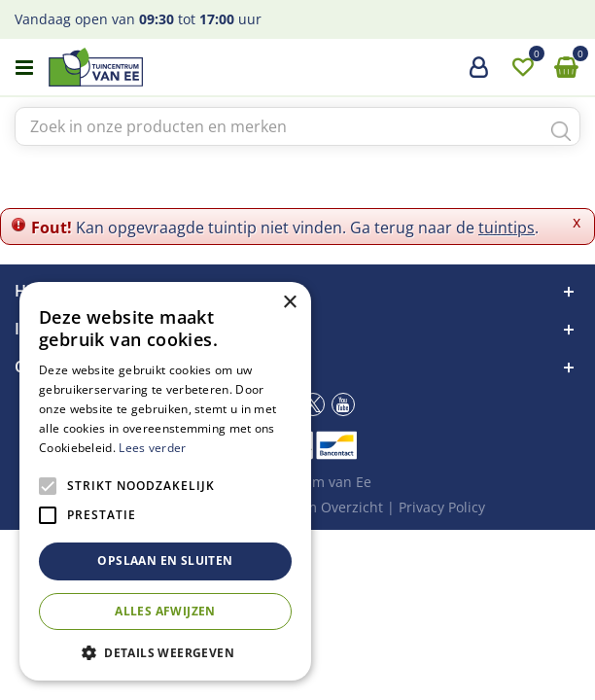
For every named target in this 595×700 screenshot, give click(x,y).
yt (343, 404)
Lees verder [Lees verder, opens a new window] (152, 448)
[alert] (165, 481)
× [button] (289, 303)
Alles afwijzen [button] (165, 611)
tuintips (507, 227)
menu (24, 68)
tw (313, 404)
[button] (165, 652)
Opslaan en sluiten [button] (165, 560)
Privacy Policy (442, 507)
